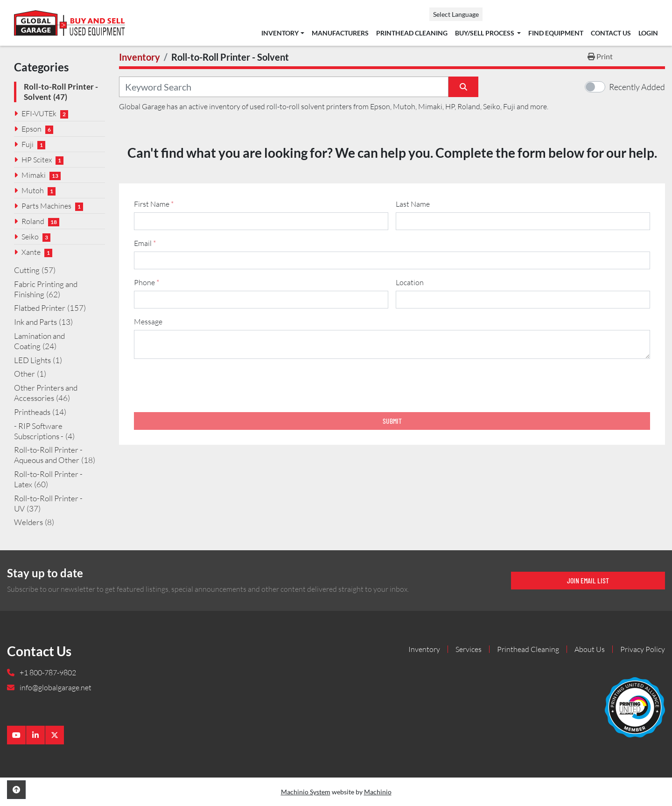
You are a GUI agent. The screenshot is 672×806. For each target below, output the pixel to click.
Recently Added (637, 87)
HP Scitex (37, 160)
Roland (33, 221)
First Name (154, 204)
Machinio (378, 792)
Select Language (456, 14)
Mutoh (33, 190)
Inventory (280, 33)
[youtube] (16, 735)
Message (148, 322)
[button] (283, 33)
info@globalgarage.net (55, 687)
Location (410, 282)
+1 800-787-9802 (47, 673)
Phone (147, 282)
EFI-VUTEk (39, 113)
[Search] (284, 87)
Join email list (588, 580)
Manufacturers (340, 33)
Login (648, 33)
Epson (31, 129)
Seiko (30, 237)
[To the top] (16, 790)
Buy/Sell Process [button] (485, 33)
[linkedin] (35, 735)
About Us (590, 649)
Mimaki (34, 175)
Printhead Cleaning (412, 33)
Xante (31, 252)
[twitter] (55, 735)
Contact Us (611, 33)
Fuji (28, 144)
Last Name (413, 204)
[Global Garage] (635, 706)
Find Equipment (556, 33)
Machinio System (306, 792)
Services (469, 649)
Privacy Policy (643, 649)
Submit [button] (392, 421)
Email (145, 243)
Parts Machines (46, 206)
